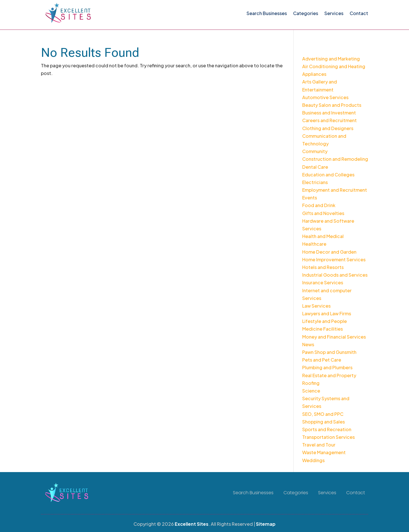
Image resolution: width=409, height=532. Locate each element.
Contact (359, 13)
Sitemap (266, 524)
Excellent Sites (192, 524)
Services (334, 13)
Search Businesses (267, 13)
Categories (306, 13)
